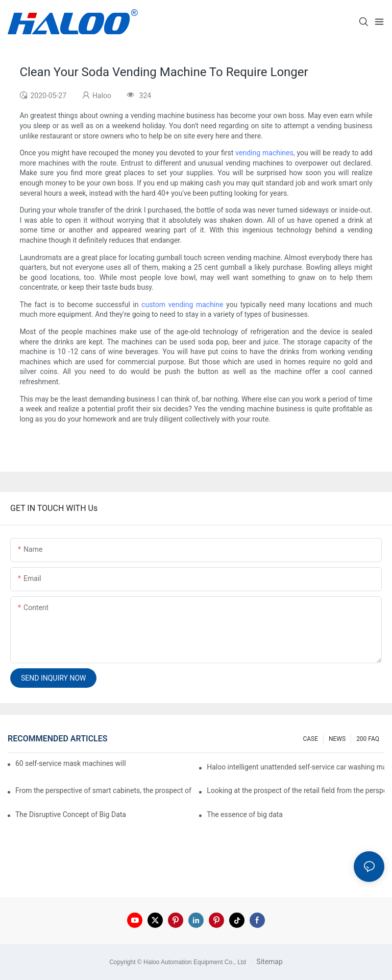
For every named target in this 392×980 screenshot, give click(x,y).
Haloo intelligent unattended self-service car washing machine (296, 767)
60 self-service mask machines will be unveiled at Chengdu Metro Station (71, 763)
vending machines (264, 153)
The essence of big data (245, 814)
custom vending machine (182, 305)
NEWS (337, 739)
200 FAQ (368, 739)
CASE (310, 739)
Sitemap (269, 962)
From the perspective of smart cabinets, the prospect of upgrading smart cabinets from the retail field (104, 790)
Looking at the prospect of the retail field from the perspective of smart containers (296, 790)
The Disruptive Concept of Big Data (71, 814)
